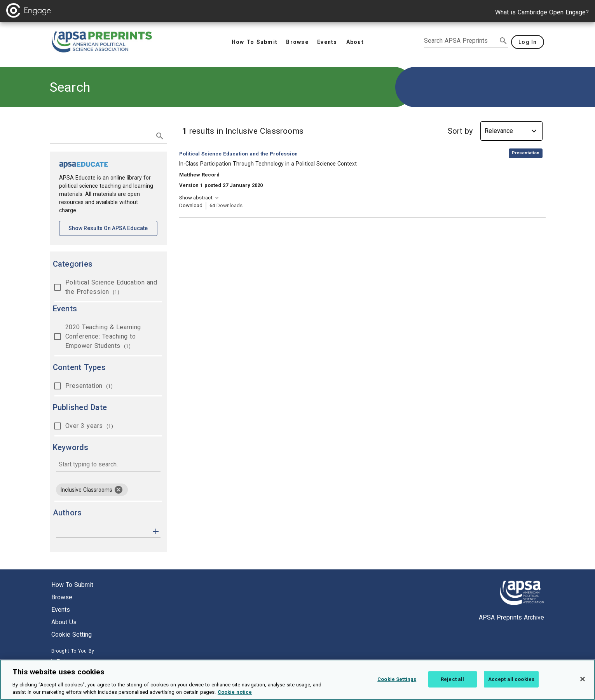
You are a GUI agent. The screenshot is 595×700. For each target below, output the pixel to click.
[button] (156, 531)
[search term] (100, 135)
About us (64, 622)
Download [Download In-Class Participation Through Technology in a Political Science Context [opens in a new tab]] (191, 205)
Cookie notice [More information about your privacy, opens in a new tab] (235, 695)
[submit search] (503, 41)
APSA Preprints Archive (511, 617)
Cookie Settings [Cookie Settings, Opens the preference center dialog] (397, 682)
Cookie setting (72, 635)
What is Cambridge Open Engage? (542, 12)
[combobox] (108, 465)
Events (61, 610)
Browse (62, 597)
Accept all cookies (511, 682)
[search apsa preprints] (461, 41)
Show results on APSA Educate (113, 228)
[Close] (583, 681)
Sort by (460, 131)
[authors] (103, 531)
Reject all (452, 682)
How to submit (72, 585)
